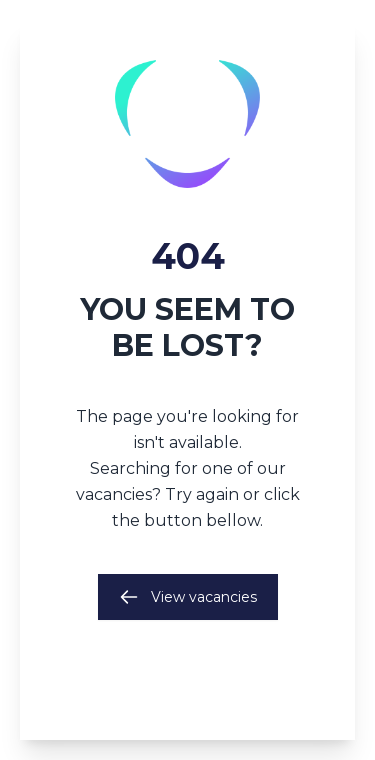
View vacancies (188, 597)
